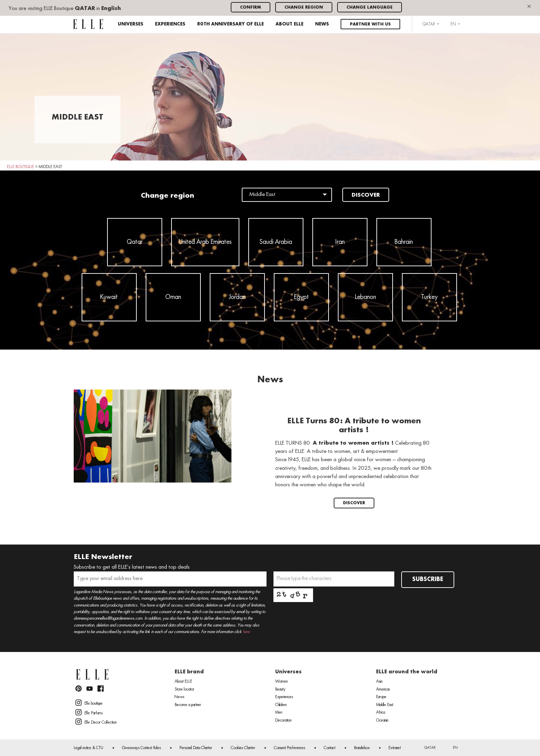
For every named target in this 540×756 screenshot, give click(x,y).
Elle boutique (89, 703)
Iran (340, 242)
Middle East (385, 705)
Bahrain (404, 242)
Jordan (237, 297)
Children (281, 705)
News (322, 24)
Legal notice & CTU (89, 748)
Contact (330, 748)
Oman (173, 297)
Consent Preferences (289, 748)
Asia (379, 682)
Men (279, 713)
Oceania (382, 721)
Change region (304, 7)
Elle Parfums (89, 712)
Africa (381, 713)
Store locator (184, 690)
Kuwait (109, 297)
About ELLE (289, 24)
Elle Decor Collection (96, 722)
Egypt (301, 297)
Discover (366, 195)
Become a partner (188, 705)
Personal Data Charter (196, 748)
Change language (370, 7)
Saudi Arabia (276, 242)
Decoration (283, 721)
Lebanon (365, 297)
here (246, 632)
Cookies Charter (243, 748)
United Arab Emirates (205, 242)
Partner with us (370, 24)
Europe (381, 697)
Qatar (135, 242)
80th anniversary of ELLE (230, 24)
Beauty (280, 690)
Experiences (170, 24)
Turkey (429, 297)
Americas (383, 690)
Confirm (251, 7)
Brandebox (362, 748)
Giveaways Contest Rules (141, 748)
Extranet (395, 748)
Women (281, 682)
